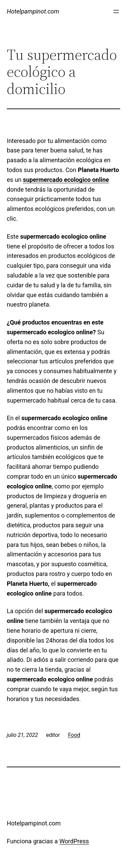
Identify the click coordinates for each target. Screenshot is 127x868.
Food (74, 735)
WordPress (74, 841)
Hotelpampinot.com (33, 11)
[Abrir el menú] (116, 11)
